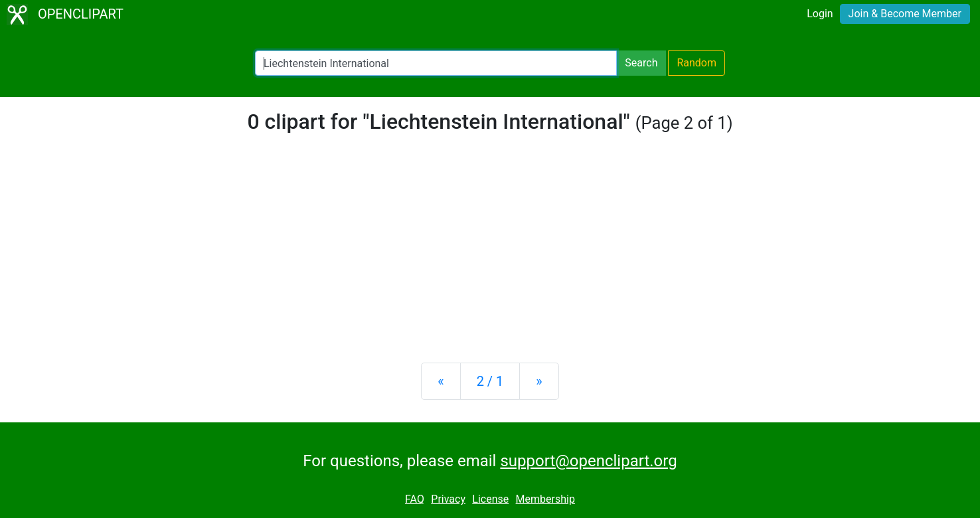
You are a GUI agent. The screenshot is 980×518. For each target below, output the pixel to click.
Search (641, 63)
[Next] (539, 381)
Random (696, 63)
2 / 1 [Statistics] (490, 381)
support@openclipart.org (588, 461)
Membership (545, 499)
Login (820, 14)
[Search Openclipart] (436, 63)
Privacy (448, 499)
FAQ (415, 499)
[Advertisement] (490, 248)
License (490, 499)
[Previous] (441, 381)
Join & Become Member (905, 14)
